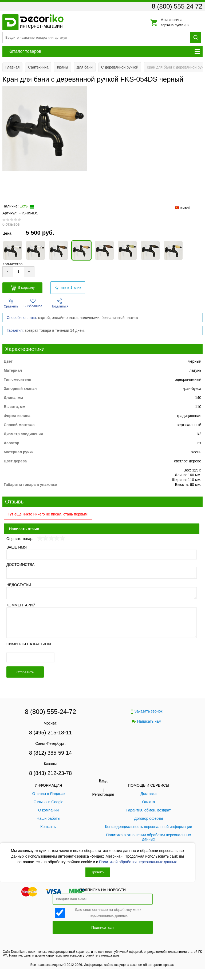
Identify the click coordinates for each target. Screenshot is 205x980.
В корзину (22, 288)
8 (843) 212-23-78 (50, 773)
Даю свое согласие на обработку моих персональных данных (108, 912)
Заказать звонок (147, 711)
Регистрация (103, 794)
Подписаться (102, 927)
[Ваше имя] (102, 555)
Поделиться (60, 303)
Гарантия (15, 330)
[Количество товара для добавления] (18, 272)
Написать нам (147, 721)
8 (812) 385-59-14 (50, 753)
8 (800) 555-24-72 (50, 712)
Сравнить (11, 303)
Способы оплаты (21, 318)
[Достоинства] (102, 573)
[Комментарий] (102, 623)
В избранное (33, 303)
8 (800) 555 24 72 (177, 6)
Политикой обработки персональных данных (138, 862)
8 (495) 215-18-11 (50, 733)
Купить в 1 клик (68, 287)
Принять (98, 872)
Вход (103, 781)
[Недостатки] (102, 593)
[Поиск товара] (96, 37)
